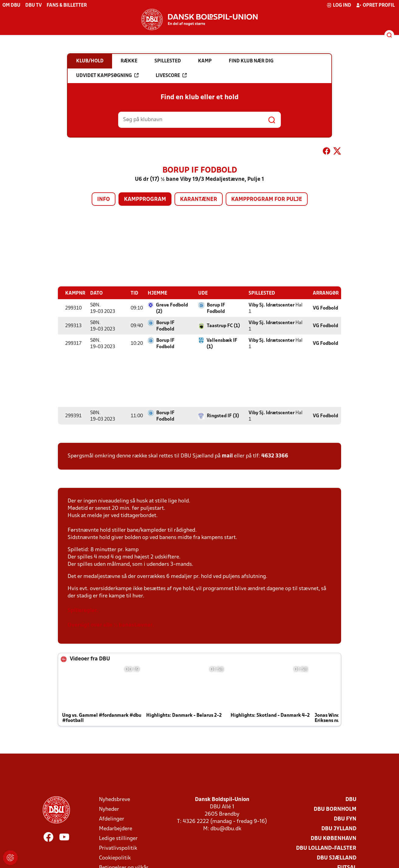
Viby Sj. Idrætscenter (272, 305)
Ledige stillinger (118, 838)
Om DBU (11, 5)
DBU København (334, 838)
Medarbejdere (116, 829)
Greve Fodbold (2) (172, 308)
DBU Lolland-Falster (326, 848)
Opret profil (375, 5)
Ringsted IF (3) (223, 416)
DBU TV (34, 5)
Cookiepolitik (115, 858)
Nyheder (109, 809)
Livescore (171, 75)
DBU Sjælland (337, 858)
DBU (351, 799)
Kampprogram (145, 199)
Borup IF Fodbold (216, 308)
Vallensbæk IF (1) (222, 343)
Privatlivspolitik (118, 848)
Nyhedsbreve (115, 799)
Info (104, 199)
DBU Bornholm (335, 809)
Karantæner (199, 199)
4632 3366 (275, 456)
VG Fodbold (325, 308)
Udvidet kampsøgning (107, 75)
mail (227, 456)
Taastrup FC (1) (223, 326)
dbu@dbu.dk (226, 829)
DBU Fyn (345, 819)
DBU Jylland (339, 829)
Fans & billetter (67, 5)
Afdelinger (112, 819)
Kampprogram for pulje (267, 199)
